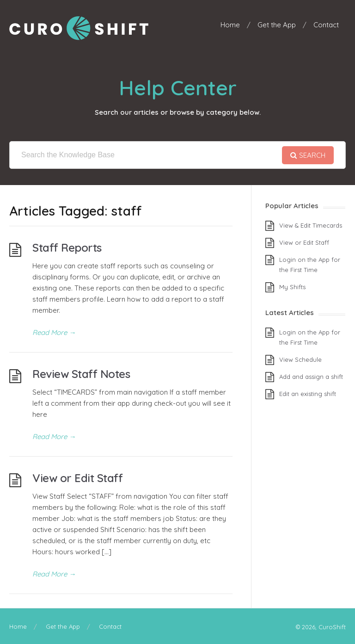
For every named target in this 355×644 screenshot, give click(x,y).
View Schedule (300, 359)
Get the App (277, 25)
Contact (326, 25)
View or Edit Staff (77, 478)
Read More (54, 332)
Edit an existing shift (308, 394)
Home (230, 25)
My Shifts (292, 287)
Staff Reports (67, 248)
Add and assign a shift (311, 377)
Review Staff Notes (81, 374)
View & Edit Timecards (311, 225)
